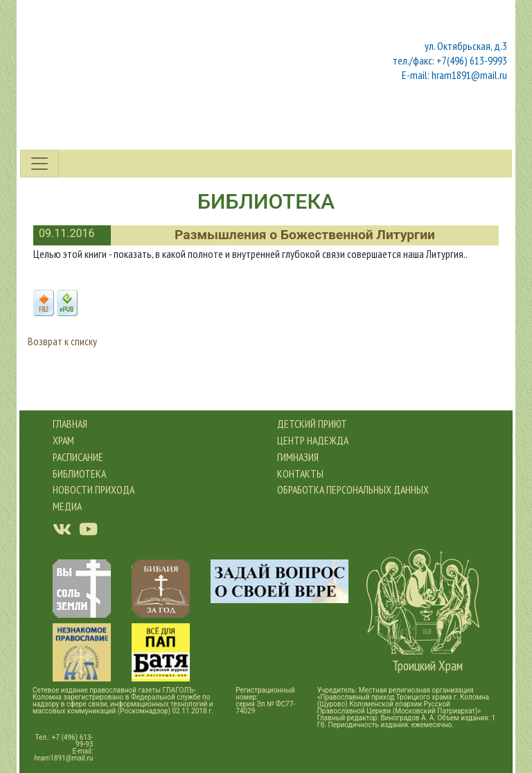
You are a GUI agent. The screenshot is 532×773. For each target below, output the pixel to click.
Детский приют (312, 424)
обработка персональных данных (353, 489)
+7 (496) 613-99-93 (73, 741)
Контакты (300, 474)
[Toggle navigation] (39, 164)
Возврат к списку (62, 341)
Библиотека (79, 474)
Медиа (67, 506)
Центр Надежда (313, 440)
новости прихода (94, 489)
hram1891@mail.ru (63, 758)
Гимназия (298, 457)
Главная (70, 424)
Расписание (78, 457)
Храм (63, 440)
